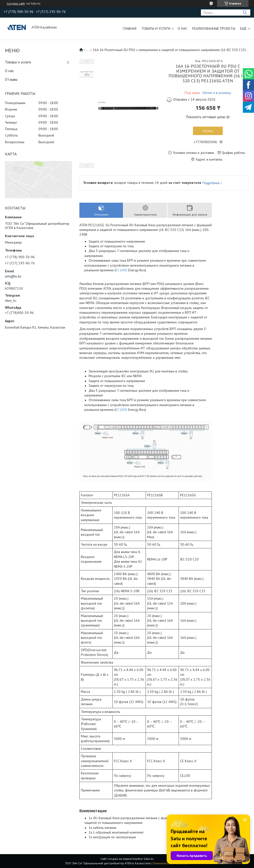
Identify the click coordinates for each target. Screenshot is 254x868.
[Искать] (245, 13)
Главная (130, 28)
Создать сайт (16, 3)
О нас (182, 28)
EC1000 (121, 270)
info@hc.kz (13, 276)
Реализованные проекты (214, 28)
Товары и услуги (156, 28)
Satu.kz (149, 859)
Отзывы (11, 79)
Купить (208, 131)
